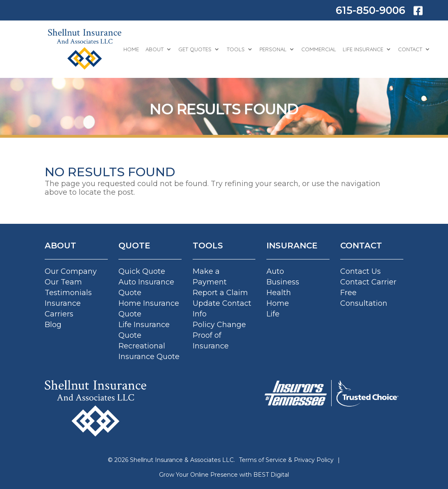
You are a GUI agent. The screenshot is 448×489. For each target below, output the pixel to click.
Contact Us (360, 271)
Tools (236, 49)
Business (283, 282)
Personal (273, 49)
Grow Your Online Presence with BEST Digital (224, 475)
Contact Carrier (368, 282)
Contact (410, 49)
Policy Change (219, 325)
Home (131, 49)
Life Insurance (363, 49)
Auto (275, 271)
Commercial (319, 49)
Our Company (71, 271)
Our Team (63, 282)
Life (273, 314)
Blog (53, 325)
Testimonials (68, 293)
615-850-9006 (371, 10)
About (155, 49)
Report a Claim (220, 293)
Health (279, 293)
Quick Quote (142, 271)
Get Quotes (195, 49)
